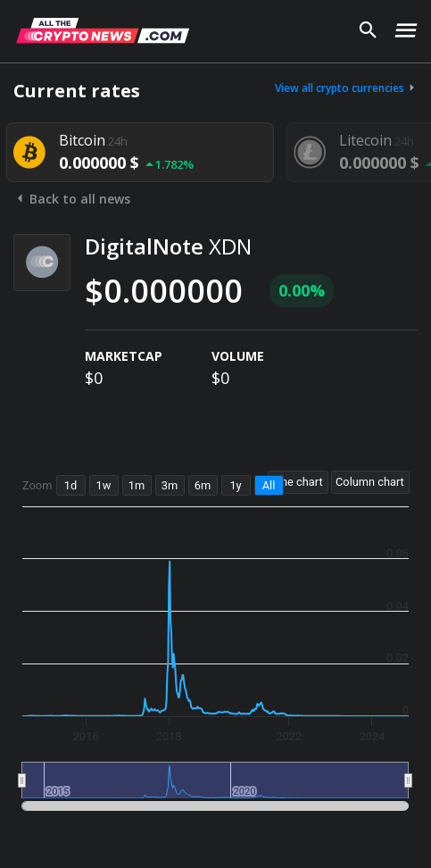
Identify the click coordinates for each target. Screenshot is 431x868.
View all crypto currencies (346, 88)
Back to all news (72, 199)
